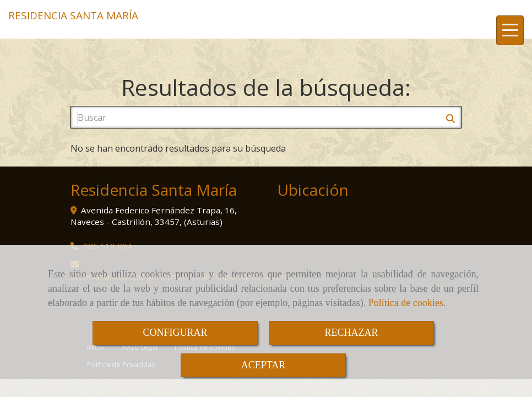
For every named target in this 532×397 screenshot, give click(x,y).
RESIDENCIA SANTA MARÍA (73, 15)
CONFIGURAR (175, 332)
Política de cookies (406, 303)
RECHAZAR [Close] (351, 332)
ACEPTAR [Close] (264, 365)
